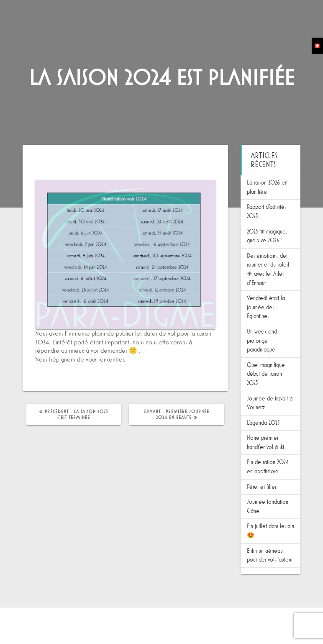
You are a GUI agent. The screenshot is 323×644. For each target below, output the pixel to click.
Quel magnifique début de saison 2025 (266, 374)
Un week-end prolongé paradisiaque (262, 341)
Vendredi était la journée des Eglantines (266, 307)
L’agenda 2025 (263, 423)
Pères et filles (261, 487)
